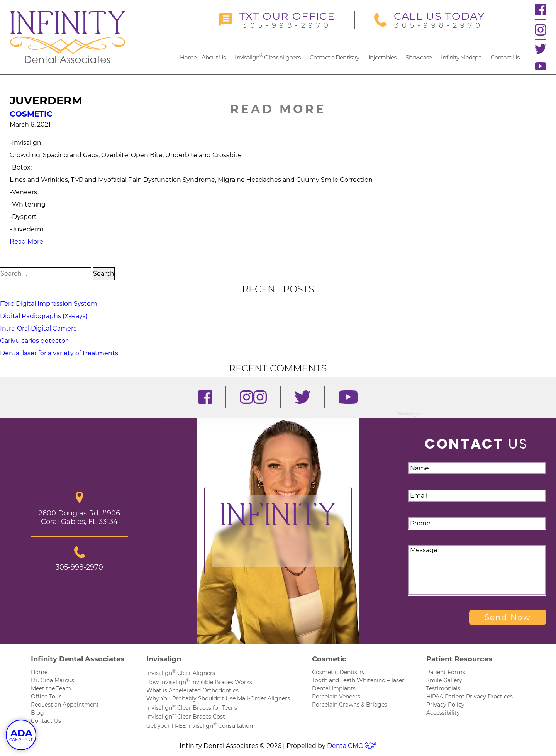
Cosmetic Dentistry (335, 57)
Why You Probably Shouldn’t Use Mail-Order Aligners (218, 698)
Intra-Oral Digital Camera (38, 328)
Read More (26, 242)
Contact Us (505, 57)
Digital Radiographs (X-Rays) (44, 316)
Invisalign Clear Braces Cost (186, 717)
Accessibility (443, 713)
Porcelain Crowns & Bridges (350, 705)
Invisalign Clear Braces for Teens (192, 708)
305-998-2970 (277, 20)
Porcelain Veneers (336, 697)
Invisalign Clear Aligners (268, 57)
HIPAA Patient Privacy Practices (470, 697)
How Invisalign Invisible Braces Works (199, 682)
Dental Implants (334, 688)
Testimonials (443, 688)
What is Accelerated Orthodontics (192, 690)
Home (188, 57)
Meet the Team (51, 688)
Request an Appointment (65, 705)
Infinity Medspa (461, 57)
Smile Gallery (444, 680)
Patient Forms (446, 672)
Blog (37, 713)
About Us (214, 57)
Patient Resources (459, 659)
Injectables (382, 57)
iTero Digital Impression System (49, 304)
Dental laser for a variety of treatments (59, 353)
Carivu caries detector (34, 341)
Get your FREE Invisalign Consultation (200, 726)
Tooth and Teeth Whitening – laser (358, 680)
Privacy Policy (445, 705)
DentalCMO (352, 746)
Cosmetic (31, 114)
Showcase (419, 57)
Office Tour (46, 697)
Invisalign (164, 659)
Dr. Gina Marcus (53, 680)
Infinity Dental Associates (78, 659)
